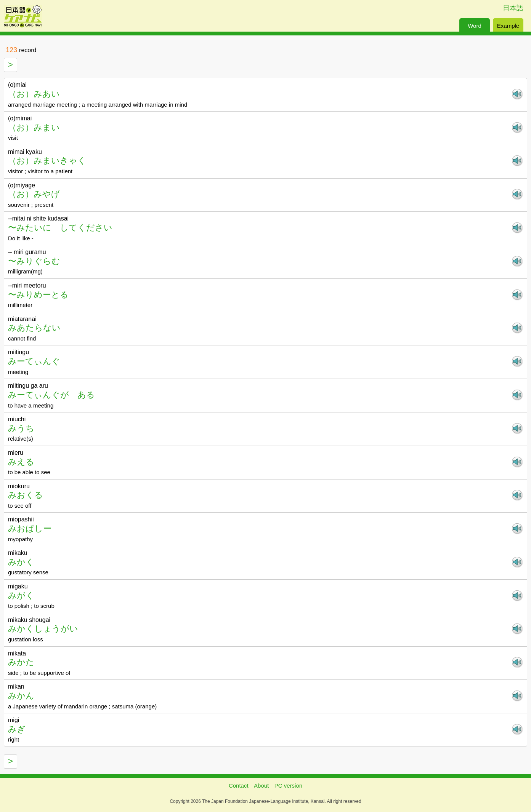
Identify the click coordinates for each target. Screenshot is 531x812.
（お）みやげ (34, 194)
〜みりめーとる (38, 295)
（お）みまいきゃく (47, 161)
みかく (21, 562)
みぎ (17, 729)
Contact (239, 786)
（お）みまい (34, 127)
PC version (288, 786)
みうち (21, 428)
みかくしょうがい (43, 629)
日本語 (513, 8)
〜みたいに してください (60, 228)
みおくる (26, 495)
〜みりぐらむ (34, 261)
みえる (21, 462)
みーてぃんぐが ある (51, 395)
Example (508, 26)
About (261, 786)
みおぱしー (30, 528)
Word (475, 26)
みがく (21, 595)
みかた (21, 662)
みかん (21, 696)
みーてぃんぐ (34, 361)
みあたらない (34, 328)
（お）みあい (34, 94)
